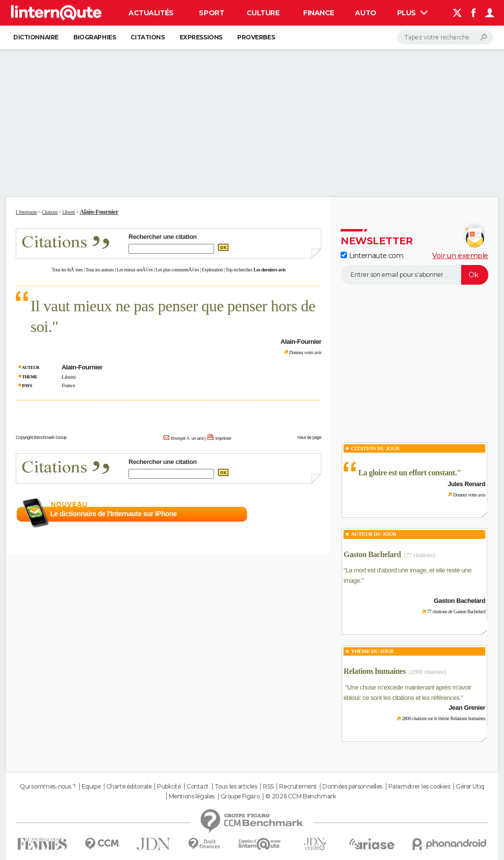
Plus (412, 13)
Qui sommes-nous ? (48, 787)
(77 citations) (420, 555)
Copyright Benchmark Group (41, 437)
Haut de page (309, 437)
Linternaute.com (372, 256)
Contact (198, 787)
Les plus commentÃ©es (177, 270)
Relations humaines (375, 671)
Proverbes (256, 37)
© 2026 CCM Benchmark (301, 796)
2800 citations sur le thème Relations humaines (443, 718)
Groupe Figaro (240, 796)
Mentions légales (192, 796)
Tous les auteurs (100, 270)
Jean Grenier (467, 708)
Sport (211, 13)
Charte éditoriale (129, 787)
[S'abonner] (414, 275)
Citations (147, 37)
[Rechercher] (445, 37)
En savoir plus (300, 514)
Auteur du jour (374, 534)
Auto (365, 13)
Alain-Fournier (99, 212)
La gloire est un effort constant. (408, 473)
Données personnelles (352, 787)
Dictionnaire (36, 37)
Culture (263, 13)
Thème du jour (372, 651)
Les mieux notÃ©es (135, 270)
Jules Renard (466, 484)
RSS (268, 787)
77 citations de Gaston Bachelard (456, 612)
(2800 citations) (427, 672)
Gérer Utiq (470, 787)
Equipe (91, 787)
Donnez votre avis (305, 352)
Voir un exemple (460, 256)
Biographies (94, 37)
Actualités (151, 13)
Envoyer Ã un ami (187, 438)
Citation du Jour (375, 448)
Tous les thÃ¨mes (67, 270)
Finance (319, 13)
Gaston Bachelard (372, 554)
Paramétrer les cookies (419, 787)
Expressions (201, 37)
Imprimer (223, 438)
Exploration (212, 270)
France (68, 385)
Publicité (169, 787)
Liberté (69, 377)
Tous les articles (236, 787)
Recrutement (298, 787)
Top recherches (239, 270)
